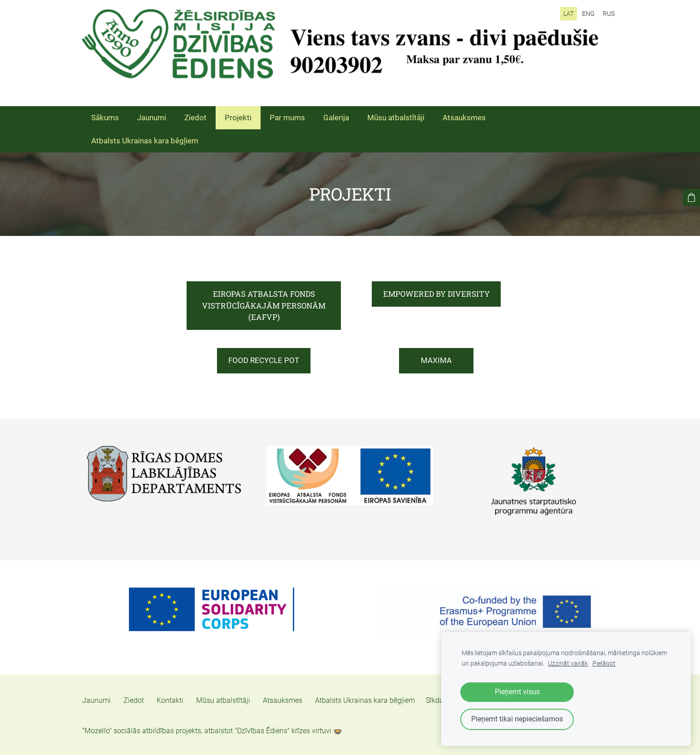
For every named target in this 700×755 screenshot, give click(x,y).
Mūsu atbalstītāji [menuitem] (396, 118)
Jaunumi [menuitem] (152, 118)
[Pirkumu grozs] (691, 197)
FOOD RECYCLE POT (264, 360)
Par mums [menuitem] (287, 118)
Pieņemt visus (517, 692)
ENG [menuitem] (588, 14)
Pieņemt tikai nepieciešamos (517, 719)
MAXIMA (436, 360)
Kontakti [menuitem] (170, 700)
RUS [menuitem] (609, 14)
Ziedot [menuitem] (195, 118)
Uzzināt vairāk (568, 664)
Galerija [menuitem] (336, 118)
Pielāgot (604, 664)
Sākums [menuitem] (105, 118)
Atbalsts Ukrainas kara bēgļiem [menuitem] (145, 141)
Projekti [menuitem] (238, 118)
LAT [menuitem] (569, 14)
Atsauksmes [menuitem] (464, 118)
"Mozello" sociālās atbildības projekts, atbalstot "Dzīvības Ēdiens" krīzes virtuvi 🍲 (212, 731)
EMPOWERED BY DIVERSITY (436, 294)
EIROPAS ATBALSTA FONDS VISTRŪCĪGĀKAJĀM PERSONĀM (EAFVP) (264, 305)
